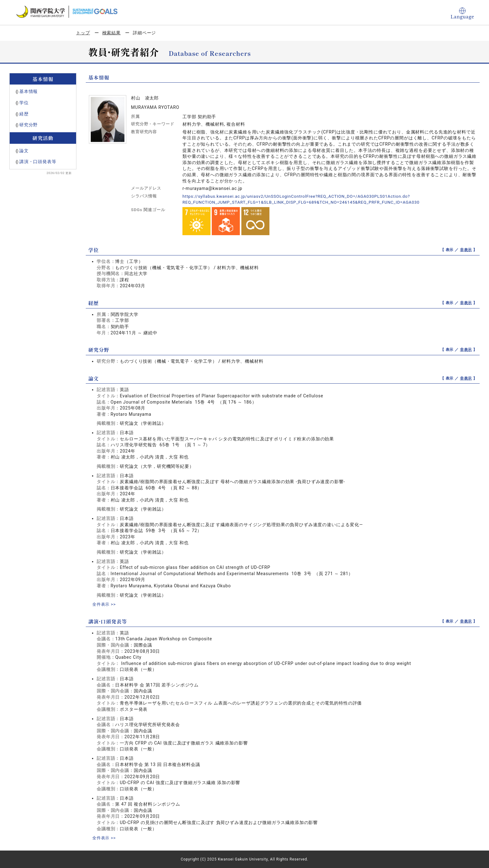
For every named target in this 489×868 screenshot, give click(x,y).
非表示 (466, 250)
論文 (24, 151)
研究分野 (29, 125)
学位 (24, 103)
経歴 (24, 114)
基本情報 (29, 91)
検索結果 (111, 33)
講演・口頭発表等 (38, 162)
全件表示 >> (105, 604)
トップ (83, 33)
